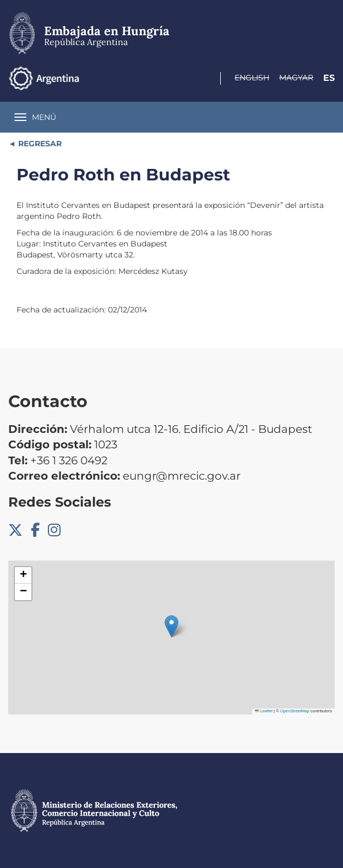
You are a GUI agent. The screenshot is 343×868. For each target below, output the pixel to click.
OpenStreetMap (295, 711)
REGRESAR (39, 144)
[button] (171, 626)
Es (329, 78)
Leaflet (264, 711)
